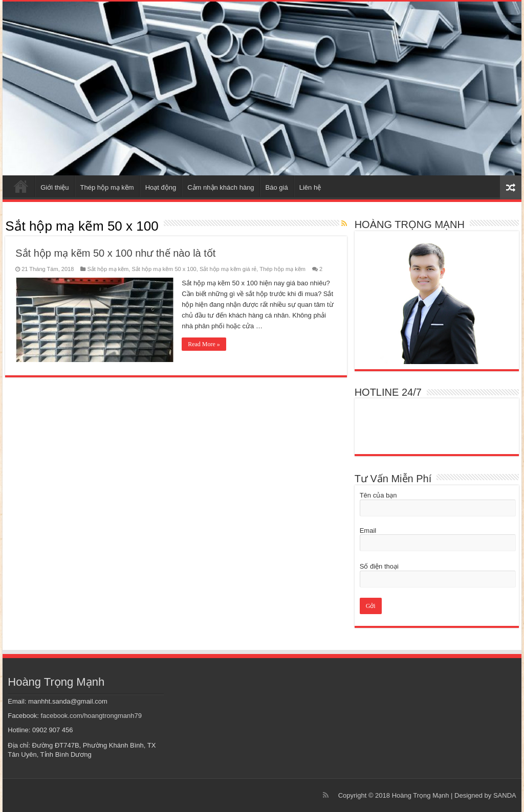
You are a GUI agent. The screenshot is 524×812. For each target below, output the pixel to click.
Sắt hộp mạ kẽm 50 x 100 (164, 269)
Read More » (204, 344)
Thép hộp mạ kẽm (107, 187)
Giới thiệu (54, 187)
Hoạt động (161, 187)
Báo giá (277, 187)
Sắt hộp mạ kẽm (108, 269)
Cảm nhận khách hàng (221, 187)
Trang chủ (21, 186)
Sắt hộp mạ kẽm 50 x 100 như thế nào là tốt (115, 253)
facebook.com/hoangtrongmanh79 (91, 716)
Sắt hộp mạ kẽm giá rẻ (228, 269)
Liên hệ (310, 187)
